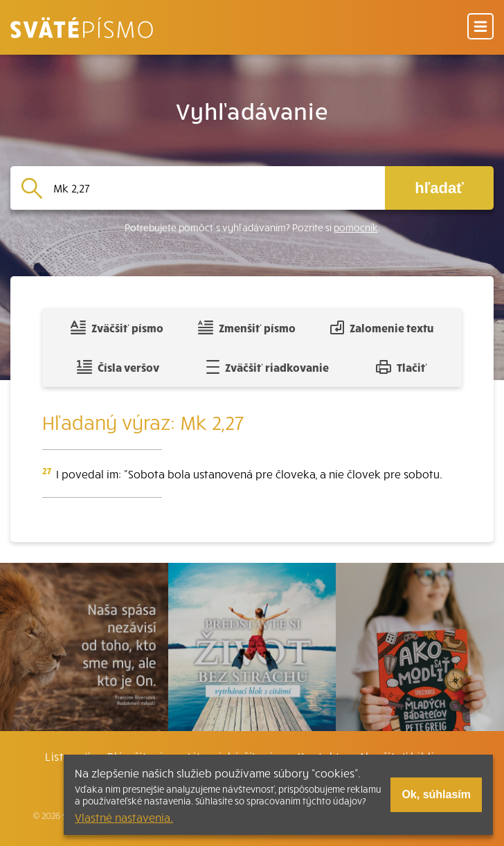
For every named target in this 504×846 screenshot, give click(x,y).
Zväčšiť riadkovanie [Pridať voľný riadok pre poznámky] (268, 367)
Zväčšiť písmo (117, 327)
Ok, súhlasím (436, 794)
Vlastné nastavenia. (124, 817)
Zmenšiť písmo (247, 327)
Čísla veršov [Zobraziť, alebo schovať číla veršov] (118, 367)
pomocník (356, 227)
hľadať (439, 188)
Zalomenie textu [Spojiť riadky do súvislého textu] (382, 327)
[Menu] (480, 27)
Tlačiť (402, 367)
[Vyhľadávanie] (214, 188)
